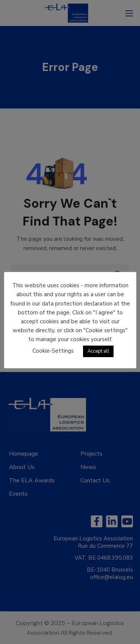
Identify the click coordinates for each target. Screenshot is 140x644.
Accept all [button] (98, 351)
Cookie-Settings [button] (53, 351)
